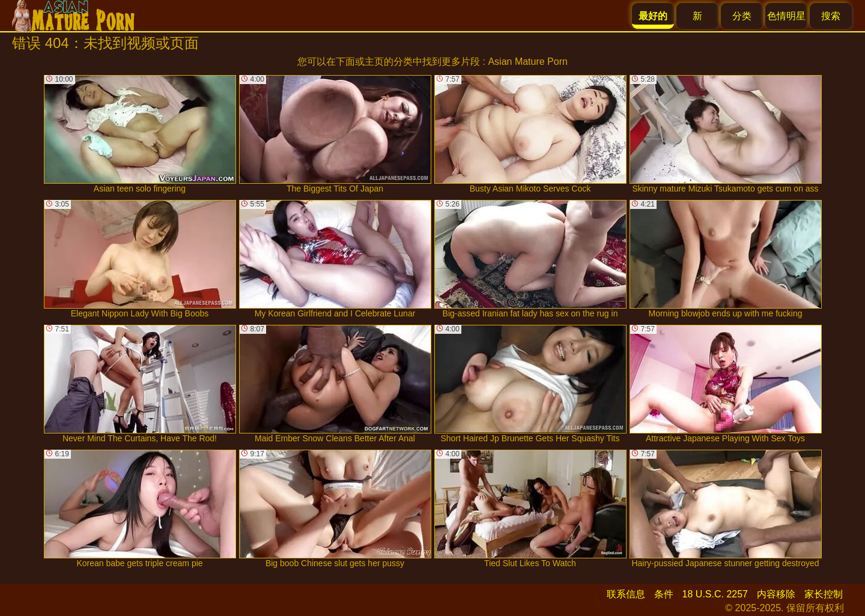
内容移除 (776, 594)
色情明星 (786, 16)
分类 (742, 16)
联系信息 (626, 594)
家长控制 (824, 594)
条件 (664, 594)
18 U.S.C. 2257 (715, 594)
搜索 (831, 16)
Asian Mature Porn (528, 62)
